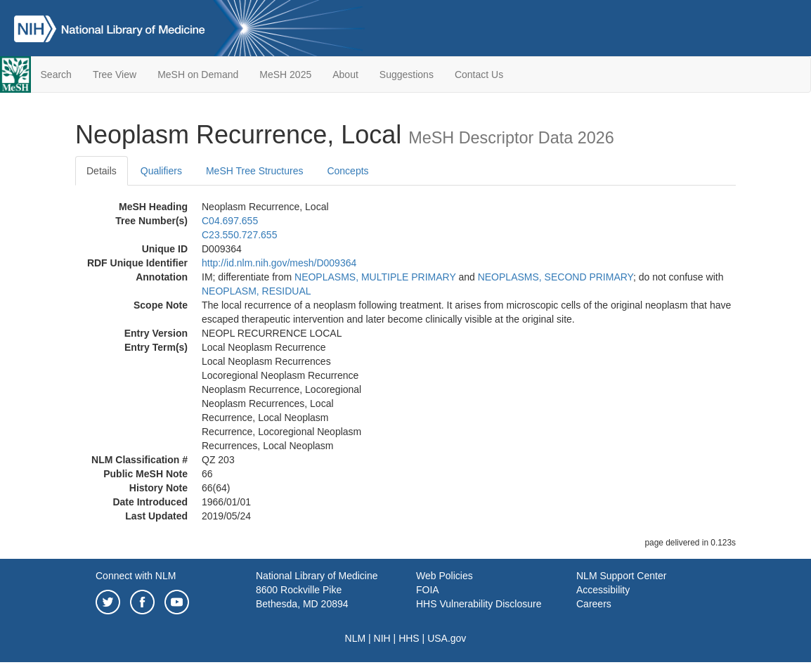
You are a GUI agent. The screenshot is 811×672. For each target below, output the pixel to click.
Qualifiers (161, 171)
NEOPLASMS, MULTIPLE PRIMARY (375, 277)
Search (56, 75)
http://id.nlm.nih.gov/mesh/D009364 (279, 263)
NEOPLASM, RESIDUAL (257, 291)
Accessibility (603, 590)
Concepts (348, 171)
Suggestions (407, 75)
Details (102, 171)
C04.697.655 (230, 221)
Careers (594, 604)
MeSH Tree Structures (255, 171)
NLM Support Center (621, 576)
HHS (409, 638)
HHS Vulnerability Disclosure (479, 604)
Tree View (115, 75)
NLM (356, 638)
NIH (382, 638)
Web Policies (445, 576)
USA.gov (447, 638)
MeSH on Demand (198, 75)
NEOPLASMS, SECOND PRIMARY (556, 277)
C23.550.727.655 (239, 235)
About (345, 75)
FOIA (428, 590)
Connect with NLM (136, 576)
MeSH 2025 (285, 75)
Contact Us (479, 75)
